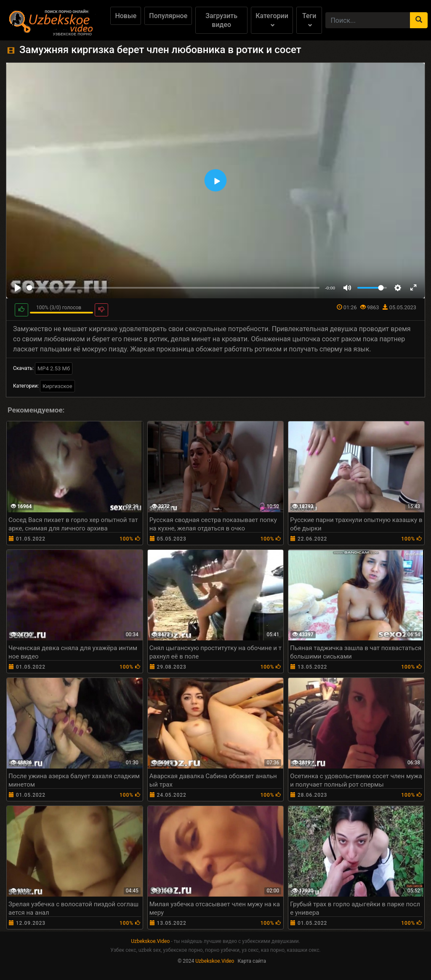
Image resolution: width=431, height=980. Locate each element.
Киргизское (57, 386)
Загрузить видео (221, 20)
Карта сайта (252, 961)
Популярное (168, 16)
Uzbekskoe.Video (150, 941)
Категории (272, 20)
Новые (126, 16)
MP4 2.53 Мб (54, 368)
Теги (309, 20)
